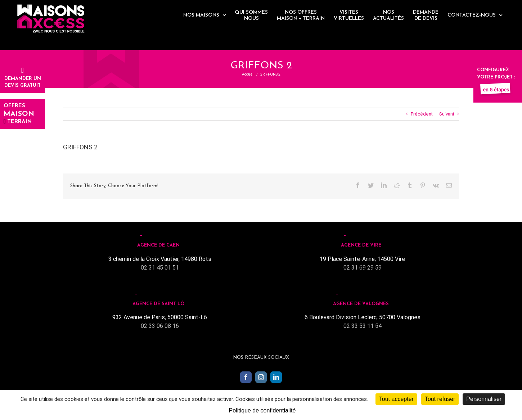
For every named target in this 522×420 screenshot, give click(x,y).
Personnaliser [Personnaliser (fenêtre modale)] (484, 399)
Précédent (422, 114)
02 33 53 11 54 (363, 326)
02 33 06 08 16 (160, 326)
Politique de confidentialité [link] (262, 410)
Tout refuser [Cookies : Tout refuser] (440, 399)
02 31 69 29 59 (363, 268)
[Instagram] (261, 377)
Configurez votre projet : (496, 77)
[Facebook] (246, 377)
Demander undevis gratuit (23, 78)
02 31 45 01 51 (160, 268)
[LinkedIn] (276, 377)
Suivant (447, 114)
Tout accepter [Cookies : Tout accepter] (396, 399)
